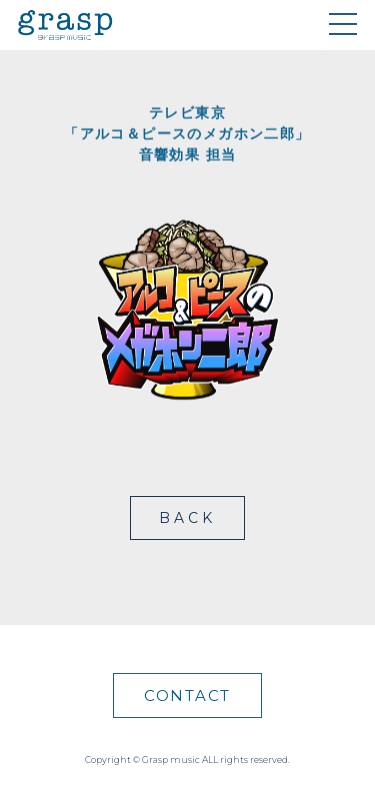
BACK (188, 518)
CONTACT (187, 695)
